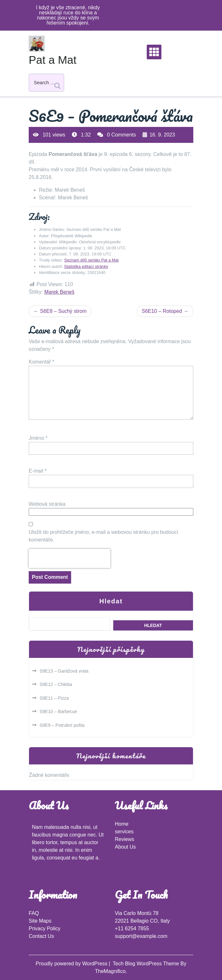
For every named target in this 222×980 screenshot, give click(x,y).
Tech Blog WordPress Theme (147, 964)
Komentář (41, 362)
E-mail (38, 471)
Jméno (38, 438)
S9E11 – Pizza (54, 698)
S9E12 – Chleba (56, 684)
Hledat (111, 601)
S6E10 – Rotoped (162, 311)
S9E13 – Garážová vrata (64, 671)
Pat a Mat (53, 60)
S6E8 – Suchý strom (63, 311)
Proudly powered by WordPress (72, 964)
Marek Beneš (59, 292)
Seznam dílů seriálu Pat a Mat (91, 260)
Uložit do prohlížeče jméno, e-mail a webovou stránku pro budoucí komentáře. (104, 536)
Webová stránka (47, 504)
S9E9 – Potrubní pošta (62, 725)
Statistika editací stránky (86, 266)
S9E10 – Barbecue (58, 711)
